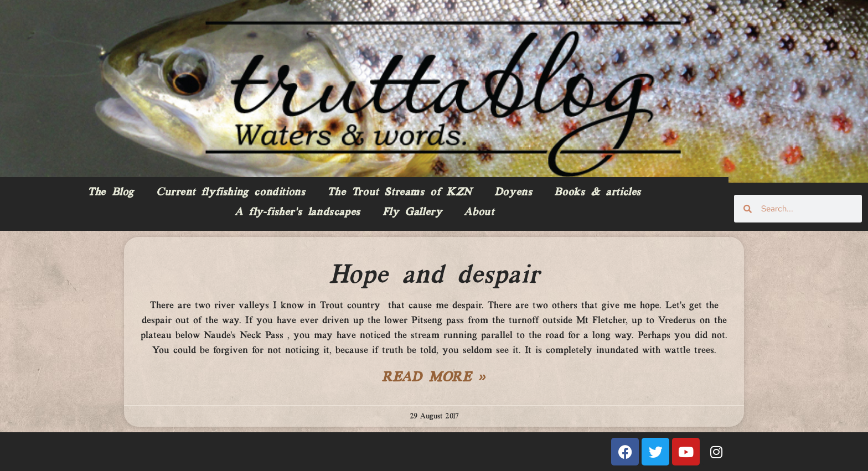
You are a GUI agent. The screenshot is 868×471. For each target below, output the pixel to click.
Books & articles (598, 193)
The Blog (111, 193)
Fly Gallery (412, 213)
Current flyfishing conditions (231, 193)
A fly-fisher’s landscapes (298, 213)
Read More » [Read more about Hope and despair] (434, 378)
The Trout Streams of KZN (399, 193)
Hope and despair (434, 276)
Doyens (513, 193)
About (479, 213)
